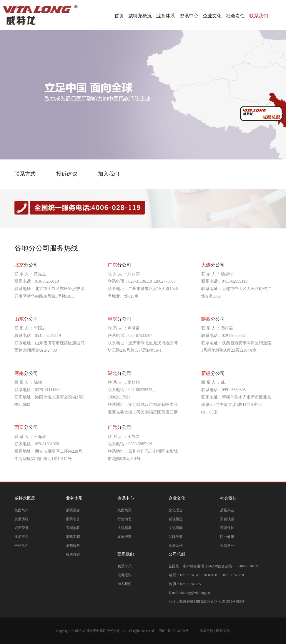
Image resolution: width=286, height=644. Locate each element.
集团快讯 (124, 510)
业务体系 (166, 16)
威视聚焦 (176, 519)
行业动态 (124, 519)
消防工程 (73, 537)
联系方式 (124, 566)
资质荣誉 (21, 528)
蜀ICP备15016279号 (173, 631)
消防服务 (73, 546)
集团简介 (21, 510)
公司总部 (177, 554)
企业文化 (212, 16)
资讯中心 (189, 16)
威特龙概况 (140, 16)
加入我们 (124, 584)
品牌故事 (176, 537)
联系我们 (259, 16)
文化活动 (176, 528)
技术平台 (21, 537)
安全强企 (227, 519)
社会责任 (235, 16)
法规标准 (124, 528)
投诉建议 (124, 575)
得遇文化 (223, 631)
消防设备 (73, 510)
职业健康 (227, 537)
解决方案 (73, 554)
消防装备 (73, 519)
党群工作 (176, 546)
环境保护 (227, 528)
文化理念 (176, 510)
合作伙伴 (21, 546)
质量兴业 (227, 510)
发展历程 (21, 519)
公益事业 (227, 546)
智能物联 (73, 528)
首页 (119, 16)
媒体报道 (124, 537)
